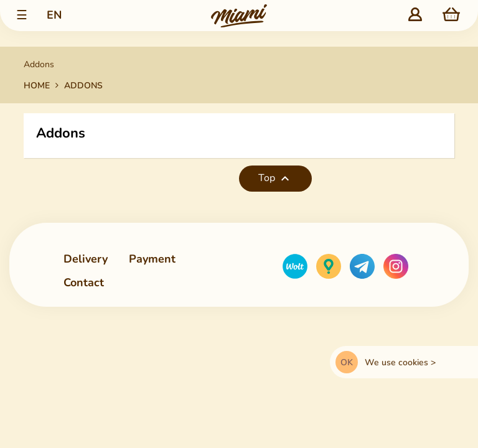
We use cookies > (400, 362)
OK (347, 362)
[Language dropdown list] (54, 16)
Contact (84, 283)
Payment (152, 259)
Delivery (86, 259)
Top (275, 179)
